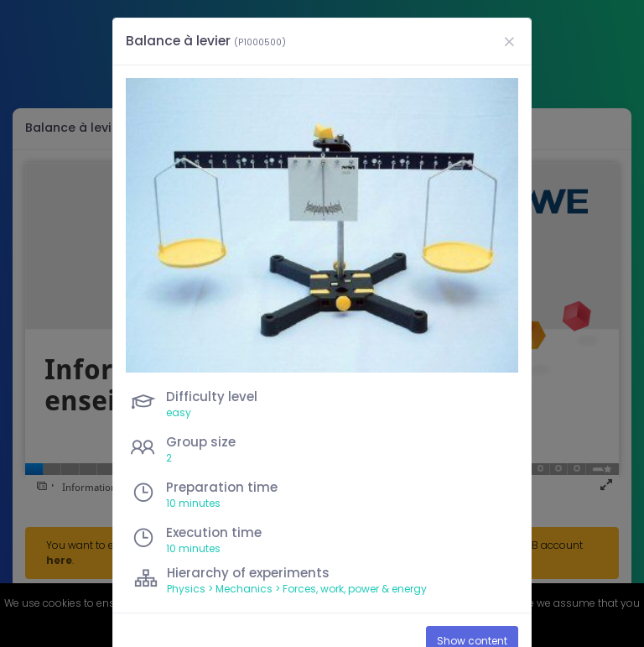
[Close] (509, 42)
